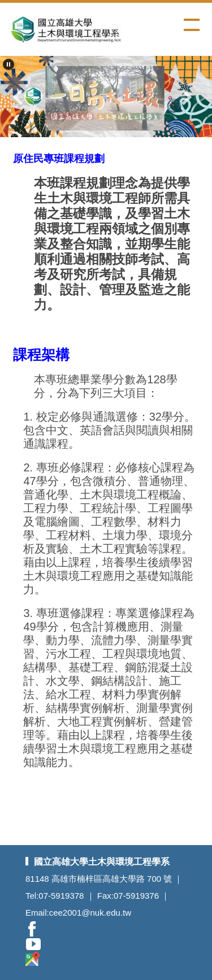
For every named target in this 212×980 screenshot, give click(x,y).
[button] (8, 64)
